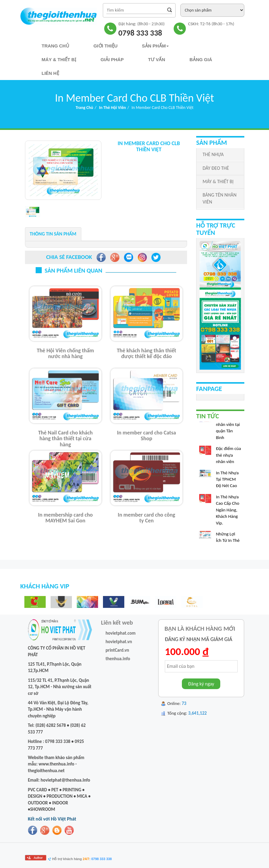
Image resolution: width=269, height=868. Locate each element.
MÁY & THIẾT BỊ (218, 181)
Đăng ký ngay (201, 684)
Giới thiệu (106, 46)
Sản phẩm (155, 46)
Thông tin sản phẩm (53, 234)
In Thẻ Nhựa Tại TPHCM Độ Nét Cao (227, 481)
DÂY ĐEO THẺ (216, 168)
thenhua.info (118, 659)
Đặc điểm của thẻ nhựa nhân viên (228, 457)
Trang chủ (55, 46)
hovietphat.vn (119, 642)
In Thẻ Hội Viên (112, 108)
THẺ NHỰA (213, 154)
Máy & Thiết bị (59, 59)
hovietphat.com (121, 633)
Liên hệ (50, 73)
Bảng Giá (201, 59)
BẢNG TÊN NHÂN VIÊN (219, 198)
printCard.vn (117, 650)
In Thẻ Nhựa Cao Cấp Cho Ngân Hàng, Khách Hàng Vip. (228, 511)
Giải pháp (112, 59)
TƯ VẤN (157, 59)
